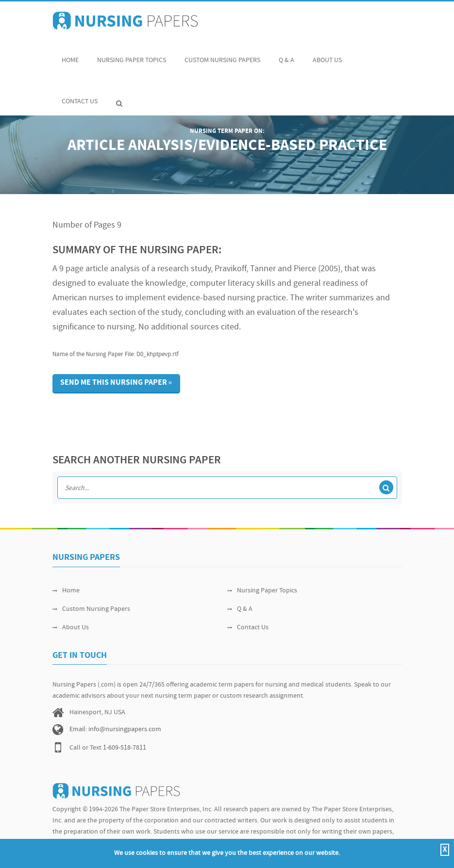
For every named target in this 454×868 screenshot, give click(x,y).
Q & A (286, 55)
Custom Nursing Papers (222, 55)
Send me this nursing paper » (116, 383)
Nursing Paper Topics (132, 55)
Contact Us (80, 96)
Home (70, 55)
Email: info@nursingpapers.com (115, 729)
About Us (327, 55)
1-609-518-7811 (125, 748)
